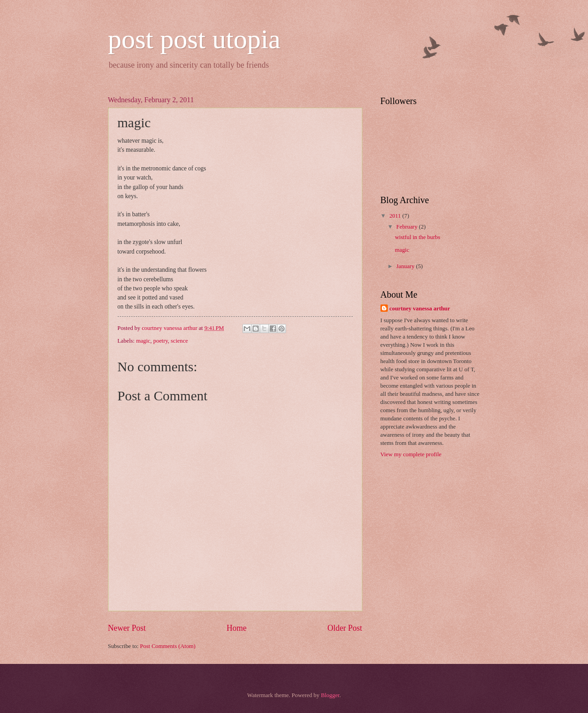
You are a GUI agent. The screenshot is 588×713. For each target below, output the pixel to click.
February (408, 227)
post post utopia (194, 39)
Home (237, 628)
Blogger (330, 695)
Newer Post (127, 628)
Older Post (345, 628)
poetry (161, 341)
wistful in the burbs (418, 237)
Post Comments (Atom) (168, 646)
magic (143, 341)
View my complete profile (411, 454)
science (179, 341)
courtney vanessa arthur (420, 309)
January (406, 266)
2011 (396, 216)
